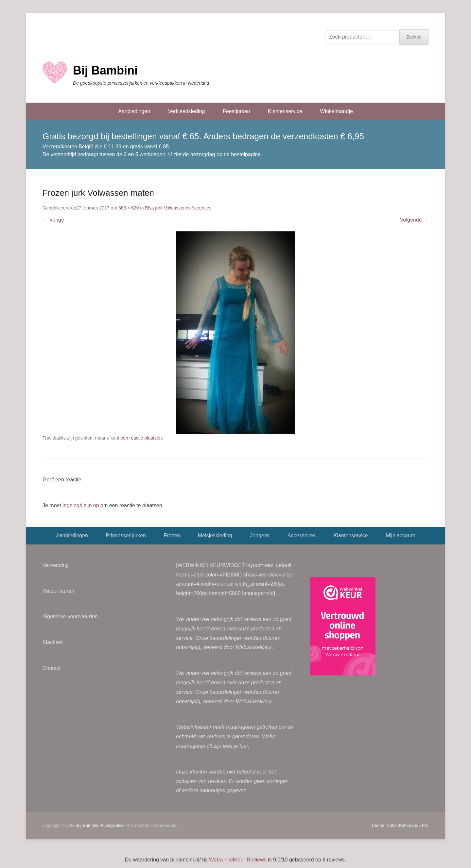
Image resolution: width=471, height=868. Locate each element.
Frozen (172, 535)
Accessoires (302, 535)
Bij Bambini (105, 70)
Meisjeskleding (215, 535)
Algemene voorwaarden (70, 617)
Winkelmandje (336, 111)
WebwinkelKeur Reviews (238, 860)
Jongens (260, 535)
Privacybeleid (112, 825)
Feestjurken (236, 111)
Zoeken (414, 37)
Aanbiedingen (134, 111)
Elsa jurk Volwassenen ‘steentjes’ (179, 208)
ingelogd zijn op (81, 505)
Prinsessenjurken (126, 535)
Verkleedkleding (186, 111)
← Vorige (53, 220)
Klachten (53, 642)
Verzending (56, 565)
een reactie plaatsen (141, 438)
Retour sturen (58, 591)
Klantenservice (285, 111)
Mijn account (400, 535)
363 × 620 (129, 208)
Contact (52, 668)
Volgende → (414, 220)
